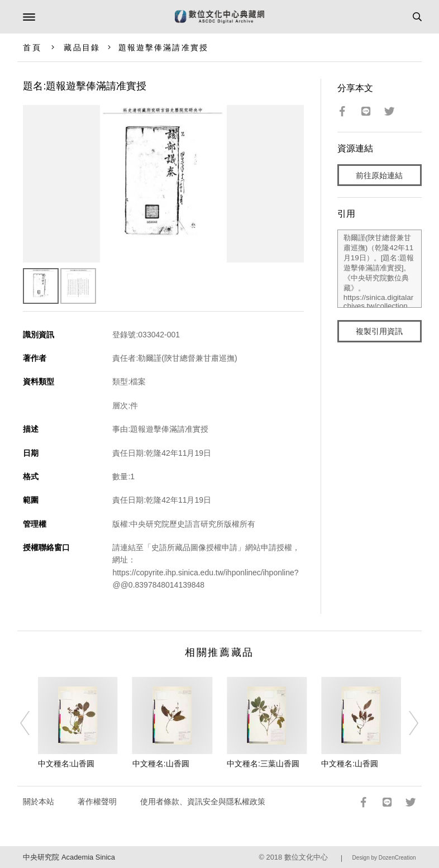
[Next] (407, 723)
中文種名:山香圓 (66, 764)
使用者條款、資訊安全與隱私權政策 (203, 802)
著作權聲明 (97, 802)
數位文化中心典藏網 (219, 17)
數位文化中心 (306, 857)
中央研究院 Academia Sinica (69, 857)
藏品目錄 (82, 47)
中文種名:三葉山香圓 (263, 764)
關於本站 (39, 802)
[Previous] (32, 723)
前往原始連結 (379, 175)
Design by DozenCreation (384, 858)
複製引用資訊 (379, 331)
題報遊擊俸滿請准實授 (163, 47)
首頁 (32, 47)
